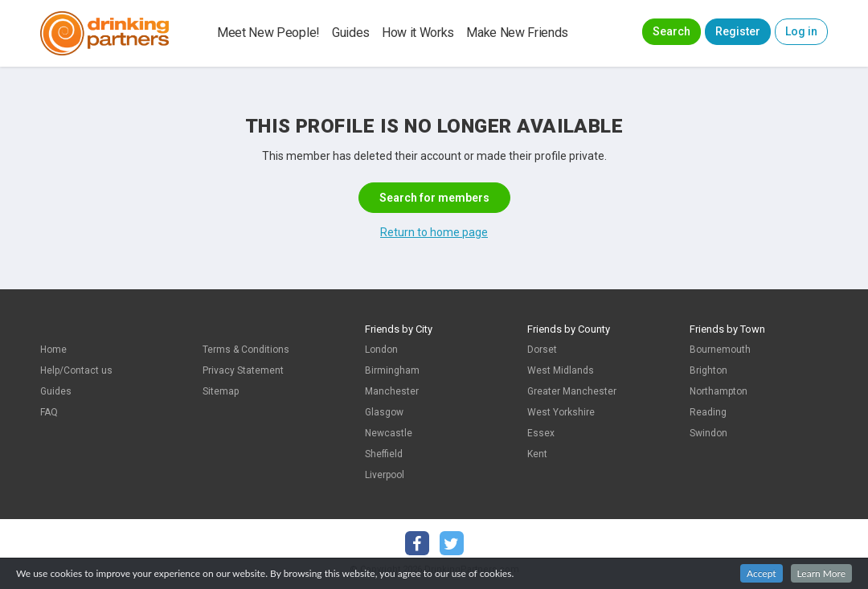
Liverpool (385, 475)
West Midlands (561, 370)
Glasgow (384, 412)
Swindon (708, 433)
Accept (762, 573)
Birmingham (392, 370)
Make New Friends (517, 33)
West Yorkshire (561, 412)
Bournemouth (720, 350)
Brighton (708, 370)
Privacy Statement (243, 370)
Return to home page (434, 232)
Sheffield (384, 454)
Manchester (392, 391)
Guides (351, 33)
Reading (708, 412)
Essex (541, 433)
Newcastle (389, 433)
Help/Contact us (76, 370)
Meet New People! (268, 33)
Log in (801, 31)
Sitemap (221, 391)
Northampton (719, 391)
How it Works (418, 33)
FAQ (49, 412)
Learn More (821, 573)
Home (53, 350)
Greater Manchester (572, 391)
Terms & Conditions (246, 350)
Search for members (434, 198)
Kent (537, 454)
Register (738, 31)
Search (671, 31)
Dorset (542, 350)
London (381, 350)
